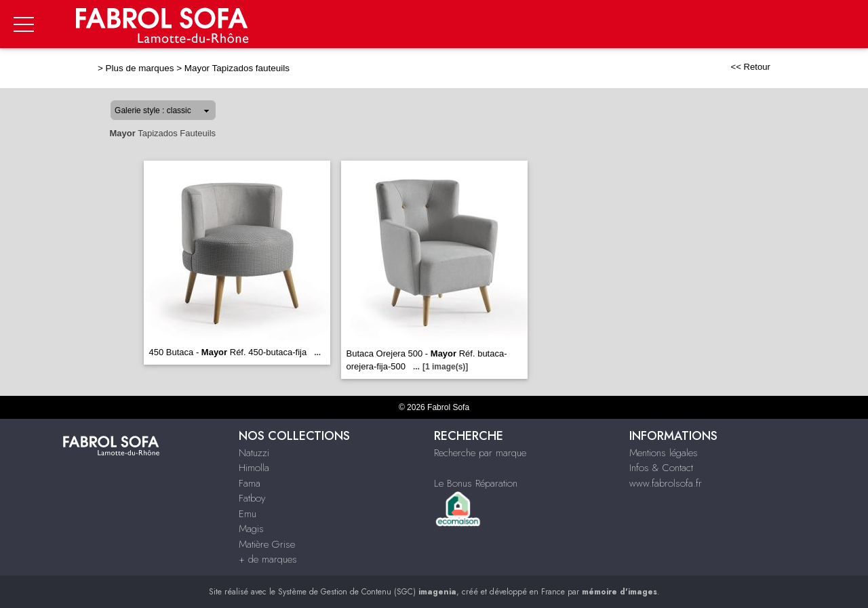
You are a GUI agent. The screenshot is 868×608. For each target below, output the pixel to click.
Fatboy (252, 498)
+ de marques (268, 559)
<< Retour (750, 67)
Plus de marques (140, 68)
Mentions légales (664, 453)
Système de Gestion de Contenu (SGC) (367, 592)
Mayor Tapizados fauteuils (237, 68)
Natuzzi (254, 453)
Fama (250, 483)
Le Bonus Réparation (476, 483)
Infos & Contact (661, 468)
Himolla (254, 468)
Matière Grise (267, 544)
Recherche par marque (480, 453)
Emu (248, 514)
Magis (251, 529)
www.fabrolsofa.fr (666, 483)
